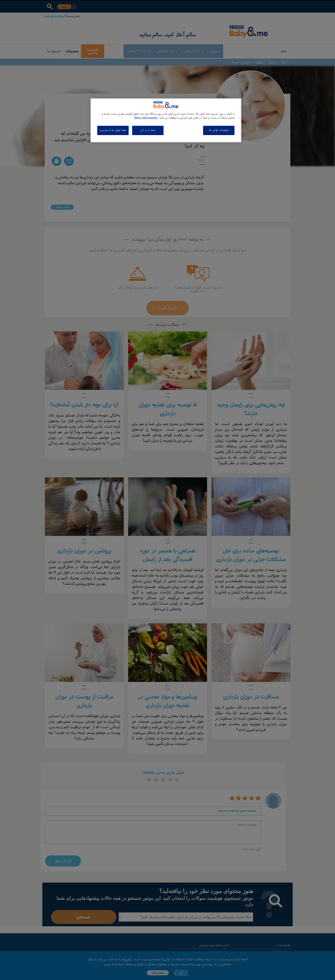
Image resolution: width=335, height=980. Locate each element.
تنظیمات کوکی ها (219, 130)
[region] (166, 120)
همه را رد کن (148, 130)
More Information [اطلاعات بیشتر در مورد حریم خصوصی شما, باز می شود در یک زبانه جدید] (146, 118)
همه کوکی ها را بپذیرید (113, 130)
